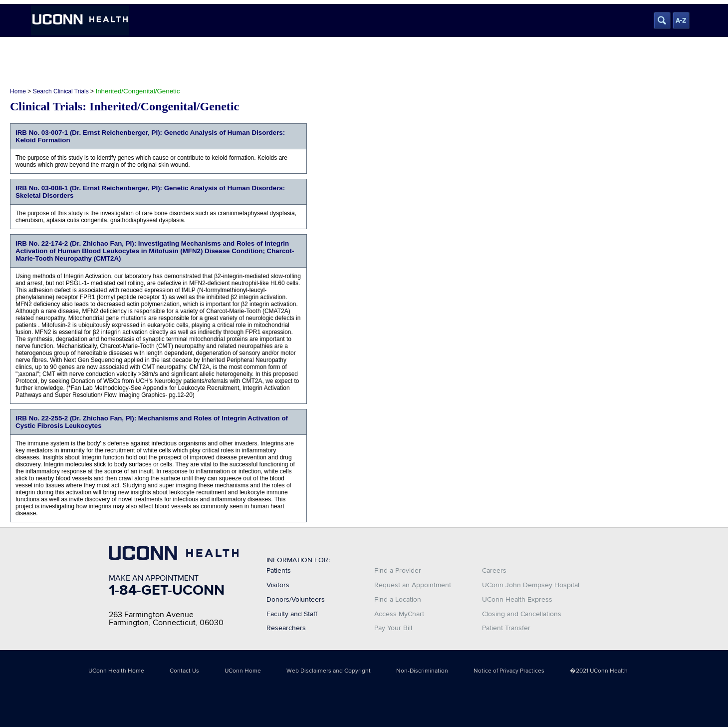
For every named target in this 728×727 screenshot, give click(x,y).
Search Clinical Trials (61, 91)
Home (18, 91)
